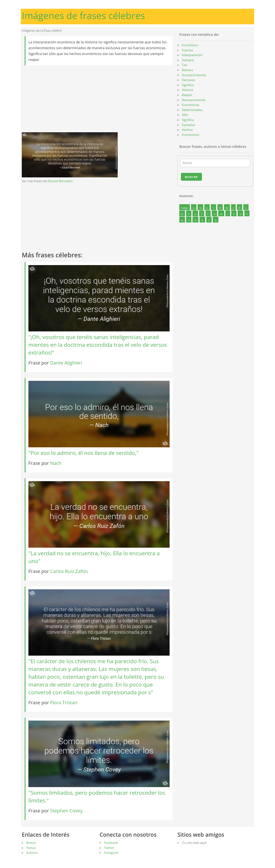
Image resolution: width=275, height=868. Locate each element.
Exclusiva (188, 125)
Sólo (185, 115)
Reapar (187, 95)
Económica (190, 45)
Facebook (111, 843)
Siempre (188, 60)
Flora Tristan (64, 702)
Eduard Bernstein (60, 181)
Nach (56, 463)
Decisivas (188, 80)
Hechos (187, 130)
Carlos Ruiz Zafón (69, 571)
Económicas (190, 105)
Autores (32, 853)
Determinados (192, 110)
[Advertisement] (99, 99)
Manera (187, 70)
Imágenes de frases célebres (83, 15)
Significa (188, 85)
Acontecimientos (194, 75)
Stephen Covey (66, 811)
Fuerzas (187, 50)
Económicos (190, 135)
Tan (185, 65)
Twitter (109, 848)
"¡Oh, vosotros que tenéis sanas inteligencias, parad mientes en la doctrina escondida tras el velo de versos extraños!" (98, 345)
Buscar (191, 177)
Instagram (111, 853)
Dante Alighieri (66, 363)
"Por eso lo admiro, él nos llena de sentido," (84, 453)
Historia (187, 90)
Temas (31, 848)
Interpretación (192, 55)
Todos (185, 208)
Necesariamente (194, 100)
